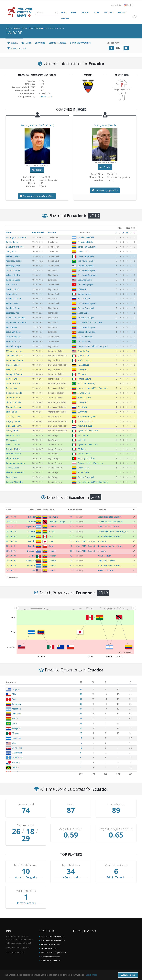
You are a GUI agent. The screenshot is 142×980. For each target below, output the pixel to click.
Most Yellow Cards (116, 858)
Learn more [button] (91, 975)
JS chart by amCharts (125, 652)
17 (81, 738)
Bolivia (15, 718)
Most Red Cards (26, 884)
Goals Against (116, 804)
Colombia (16, 704)
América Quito (84, 398)
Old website (115, 5)
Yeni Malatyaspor (85, 284)
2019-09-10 (11, 531)
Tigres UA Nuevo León (88, 431)
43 (81, 689)
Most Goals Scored (26, 858)
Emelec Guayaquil (86, 308)
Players (26, 43)
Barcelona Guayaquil (87, 247)
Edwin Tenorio (116, 870)
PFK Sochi (82, 407)
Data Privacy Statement (51, 954)
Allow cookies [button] (128, 975)
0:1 (71, 517)
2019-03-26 (11, 565)
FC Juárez (82, 374)
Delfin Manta (83, 252)
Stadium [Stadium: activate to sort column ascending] (102, 510)
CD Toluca (82, 449)
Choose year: (113, 43)
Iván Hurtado (71, 870)
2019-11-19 (11, 517)
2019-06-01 (11, 561)
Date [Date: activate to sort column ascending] (9, 510)
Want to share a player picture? (54, 946)
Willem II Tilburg (85, 426)
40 (81, 694)
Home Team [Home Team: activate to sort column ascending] (35, 510)
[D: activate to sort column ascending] (106, 682)
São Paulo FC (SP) (86, 261)
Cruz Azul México (85, 421)
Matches (40, 43)
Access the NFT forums (51, 937)
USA (14, 743)
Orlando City (83, 351)
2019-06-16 (11, 551)
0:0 (71, 565)
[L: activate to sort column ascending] (118, 682)
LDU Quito (82, 289)
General (13, 43)
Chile (14, 694)
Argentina (16, 709)
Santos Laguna (84, 294)
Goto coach (37, 196)
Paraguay (16, 728)
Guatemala (17, 757)
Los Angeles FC (85, 280)
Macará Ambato (85, 337)
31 (81, 718)
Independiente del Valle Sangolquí (93, 346)
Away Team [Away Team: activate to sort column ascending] (48, 510)
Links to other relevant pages (53, 929)
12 (81, 748)
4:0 (71, 551)
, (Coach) (37, 125)
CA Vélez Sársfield (86, 237)
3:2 (71, 556)
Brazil (15, 723)
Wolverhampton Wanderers (90, 463)
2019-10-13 (11, 527)
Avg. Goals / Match (71, 825)
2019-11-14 (11, 522)
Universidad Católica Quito (90, 322)
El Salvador (17, 753)
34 (81, 709)
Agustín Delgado (26, 870)
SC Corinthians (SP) (86, 383)
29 (81, 723)
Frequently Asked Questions (53, 933)
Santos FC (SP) (84, 341)
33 (81, 714)
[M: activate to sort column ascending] (81, 682)
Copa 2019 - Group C (86, 541)
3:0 (71, 522)
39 (81, 699)
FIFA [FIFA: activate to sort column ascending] (134, 510)
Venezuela (17, 714)
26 (81, 728)
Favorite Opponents (80, 43)
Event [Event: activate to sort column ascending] (79, 510)
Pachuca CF (83, 435)
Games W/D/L (26, 825)
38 (81, 704)
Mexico (15, 733)
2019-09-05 (11, 536)
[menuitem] (75, 608)
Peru (14, 699)
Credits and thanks (49, 941)
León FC (81, 440)
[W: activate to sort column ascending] (93, 682)
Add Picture (37, 170)
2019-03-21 (11, 570)
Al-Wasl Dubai (84, 393)
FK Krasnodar (84, 298)
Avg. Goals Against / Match (116, 825)
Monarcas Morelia (86, 256)
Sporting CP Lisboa (86, 458)
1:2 (71, 546)
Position (52, 233)
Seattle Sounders (85, 266)
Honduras (16, 738)
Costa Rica (17, 748)
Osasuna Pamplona (87, 332)
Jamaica (16, 767)
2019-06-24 (11, 541)
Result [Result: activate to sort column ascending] (71, 510)
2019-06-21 (11, 546)
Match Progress (57, 43)
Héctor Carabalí (26, 896)
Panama (16, 762)
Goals (71, 804)
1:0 (71, 536)
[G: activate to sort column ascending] (130, 682)
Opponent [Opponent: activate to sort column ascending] (11, 682)
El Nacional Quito (85, 242)
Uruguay (16, 689)
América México (85, 360)
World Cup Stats (17, 49)
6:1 (71, 527)
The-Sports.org (46, 96)
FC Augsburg (83, 365)
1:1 (71, 541)
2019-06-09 (11, 556)
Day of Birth (38, 233)
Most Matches (71, 858)
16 (81, 743)
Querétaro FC (84, 356)
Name (9, 233)
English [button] (130, 5)
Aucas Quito (83, 313)
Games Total (26, 804)
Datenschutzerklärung (51, 950)
